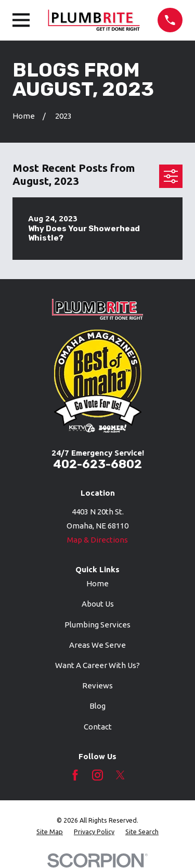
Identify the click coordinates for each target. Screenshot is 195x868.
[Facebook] (75, 775)
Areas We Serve (97, 645)
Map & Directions (97, 540)
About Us (98, 604)
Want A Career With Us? (97, 665)
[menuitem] (50, 832)
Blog (97, 706)
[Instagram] (97, 775)
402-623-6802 (97, 464)
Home (97, 583)
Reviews (97, 685)
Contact (98, 727)
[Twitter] (120, 775)
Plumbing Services (97, 625)
